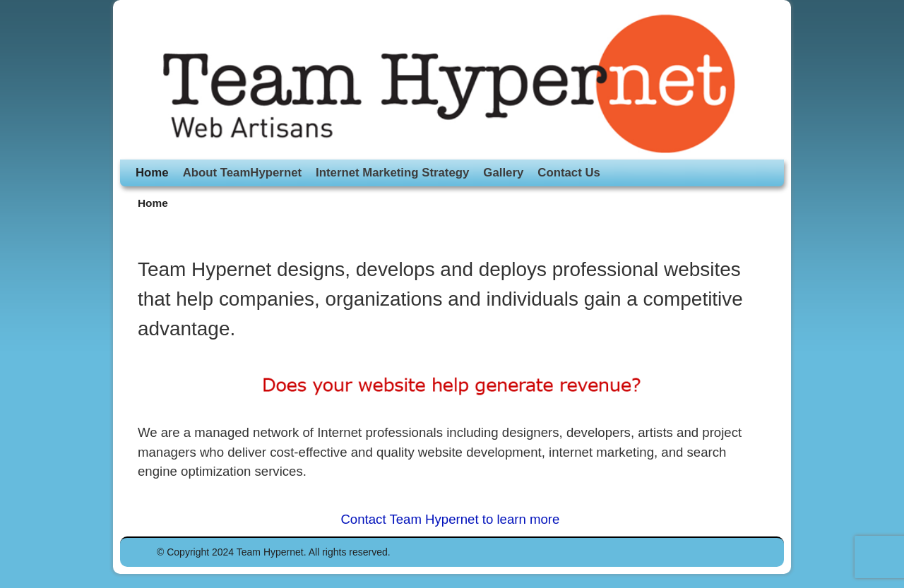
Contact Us (569, 173)
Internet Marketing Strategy (392, 173)
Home (152, 173)
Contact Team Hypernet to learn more (452, 519)
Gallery (503, 173)
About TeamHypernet (242, 173)
